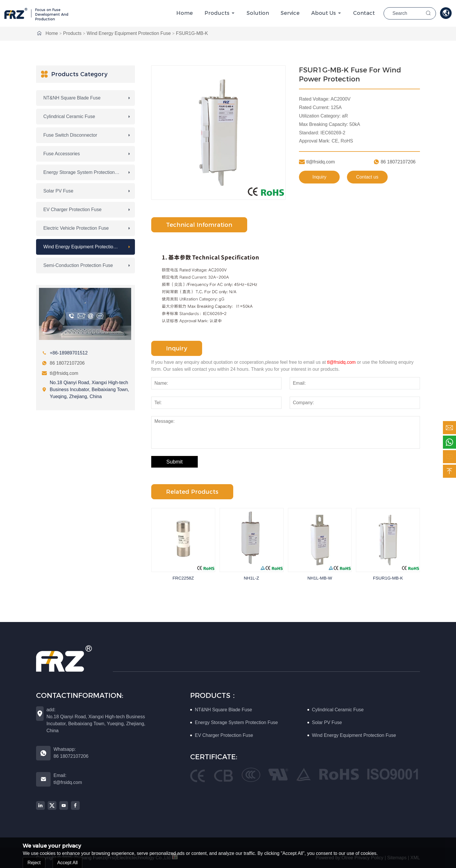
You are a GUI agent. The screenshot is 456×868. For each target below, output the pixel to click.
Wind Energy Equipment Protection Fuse (129, 33)
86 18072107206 (67, 363)
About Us (324, 13)
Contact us (367, 177)
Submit (174, 462)
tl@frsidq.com (64, 373)
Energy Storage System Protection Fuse (85, 172)
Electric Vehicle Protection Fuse (76, 228)
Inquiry (319, 177)
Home (185, 13)
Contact (364, 13)
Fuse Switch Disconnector (70, 135)
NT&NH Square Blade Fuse (72, 98)
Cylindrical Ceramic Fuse (69, 116)
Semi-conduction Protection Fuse (78, 265)
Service (290, 13)
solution (258, 13)
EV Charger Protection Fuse (72, 210)
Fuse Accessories (62, 154)
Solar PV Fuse (58, 191)
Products (217, 13)
